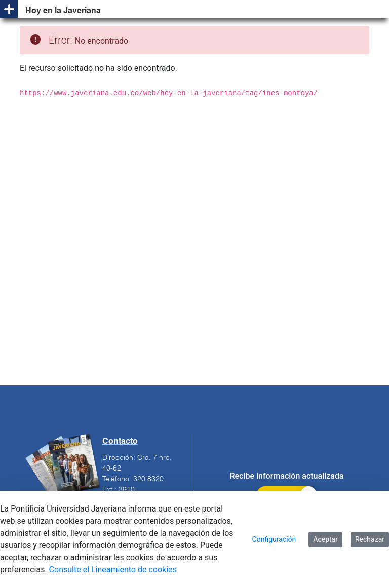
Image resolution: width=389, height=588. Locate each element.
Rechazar (370, 539)
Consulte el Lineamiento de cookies (113, 570)
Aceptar (325, 539)
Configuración (274, 539)
